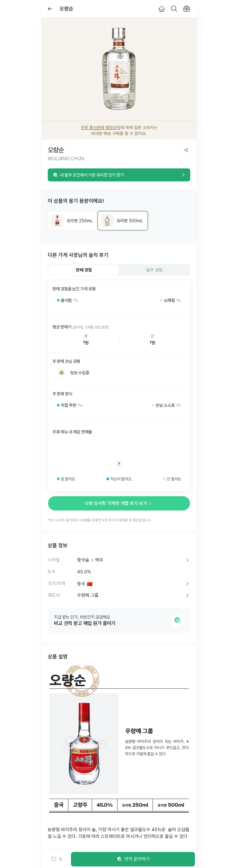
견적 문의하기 (133, 859)
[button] (56, 859)
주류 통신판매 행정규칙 (100, 128)
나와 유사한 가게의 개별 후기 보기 (119, 503)
